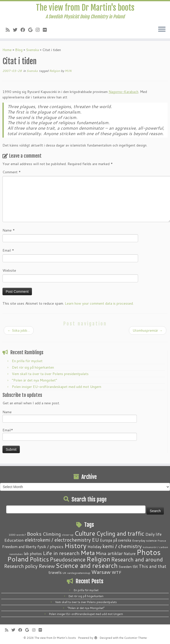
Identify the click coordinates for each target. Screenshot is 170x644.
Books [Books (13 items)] (34, 534)
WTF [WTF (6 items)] (117, 572)
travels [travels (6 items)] (55, 572)
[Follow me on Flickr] (46, 30)
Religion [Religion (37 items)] (98, 559)
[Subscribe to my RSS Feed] (9, 30)
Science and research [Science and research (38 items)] (87, 565)
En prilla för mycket (27, 361)
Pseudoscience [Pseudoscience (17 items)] (68, 559)
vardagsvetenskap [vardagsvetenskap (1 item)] (79, 573)
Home (7, 50)
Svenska (32, 50)
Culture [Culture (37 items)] (85, 533)
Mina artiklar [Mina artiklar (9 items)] (109, 553)
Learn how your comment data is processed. (99, 303)
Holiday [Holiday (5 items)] (94, 546)
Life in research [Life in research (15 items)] (61, 553)
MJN (68, 71)
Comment (12, 172)
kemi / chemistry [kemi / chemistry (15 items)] (122, 546)
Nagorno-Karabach (123, 92)
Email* (70, 434)
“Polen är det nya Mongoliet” (35, 380)
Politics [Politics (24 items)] (39, 559)
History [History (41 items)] (75, 546)
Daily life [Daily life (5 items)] (153, 534)
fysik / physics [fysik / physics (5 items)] (50, 546)
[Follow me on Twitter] (17, 30)
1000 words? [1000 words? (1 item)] (17, 535)
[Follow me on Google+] (32, 30)
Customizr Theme (135, 638)
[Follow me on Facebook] (24, 30)
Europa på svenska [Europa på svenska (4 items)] (116, 540)
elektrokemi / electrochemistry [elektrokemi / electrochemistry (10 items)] (58, 540)
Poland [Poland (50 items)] (18, 559)
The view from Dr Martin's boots (85, 8)
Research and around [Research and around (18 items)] (137, 559)
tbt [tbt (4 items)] (135, 566)
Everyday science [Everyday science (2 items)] (144, 540)
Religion (55, 71)
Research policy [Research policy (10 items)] (21, 566)
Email (8, 250)
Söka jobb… (19, 330)
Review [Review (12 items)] (47, 566)
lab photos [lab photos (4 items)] (33, 554)
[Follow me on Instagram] (39, 30)
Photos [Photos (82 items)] (149, 552)
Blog (19, 50)
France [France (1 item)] (162, 541)
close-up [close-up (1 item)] (68, 535)
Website (9, 270)
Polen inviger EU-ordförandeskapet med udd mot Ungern (57, 387)
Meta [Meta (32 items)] (88, 553)
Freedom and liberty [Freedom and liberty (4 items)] (19, 547)
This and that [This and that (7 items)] (153, 566)
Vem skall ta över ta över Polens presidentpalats (50, 374)
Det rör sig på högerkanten (33, 367)
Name (9, 230)
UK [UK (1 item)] (64, 573)
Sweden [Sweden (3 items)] (125, 567)
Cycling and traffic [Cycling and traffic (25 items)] (120, 533)
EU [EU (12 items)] (95, 540)
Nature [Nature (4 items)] (130, 554)
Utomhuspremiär (148, 330)
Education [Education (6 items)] (14, 540)
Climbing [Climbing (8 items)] (52, 534)
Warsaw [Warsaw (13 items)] (101, 572)
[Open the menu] (162, 29)
